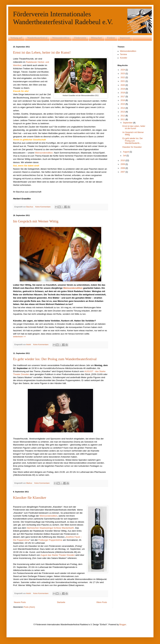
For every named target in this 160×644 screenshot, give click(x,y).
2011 (123, 119)
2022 (123, 77)
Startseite (61, 602)
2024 (123, 70)
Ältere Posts (102, 602)
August (126, 152)
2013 (123, 112)
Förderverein (80, 38)
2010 (123, 160)
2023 (123, 74)
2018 (123, 93)
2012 (123, 116)
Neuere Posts (20, 602)
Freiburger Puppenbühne (50, 540)
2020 (123, 85)
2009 (123, 164)
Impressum (125, 38)
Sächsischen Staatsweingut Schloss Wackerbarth (50, 528)
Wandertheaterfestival (37, 38)
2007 (123, 172)
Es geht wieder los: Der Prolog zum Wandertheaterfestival (55, 359)
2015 (123, 104)
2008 (123, 168)
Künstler (124, 58)
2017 (123, 97)
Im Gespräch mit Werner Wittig (36, 221)
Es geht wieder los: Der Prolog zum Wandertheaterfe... (133, 141)
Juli (125, 156)
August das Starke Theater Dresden (58, 555)
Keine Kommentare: (43, 207)
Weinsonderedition (61, 38)
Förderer (111, 38)
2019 (123, 89)
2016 (123, 100)
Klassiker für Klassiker (30, 498)
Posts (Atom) (29, 607)
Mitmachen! (96, 38)
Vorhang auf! (16, 38)
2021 (123, 81)
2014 (123, 108)
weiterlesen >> (19, 337)
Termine (124, 54)
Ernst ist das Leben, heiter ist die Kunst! (42, 52)
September (128, 123)
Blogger (123, 625)
